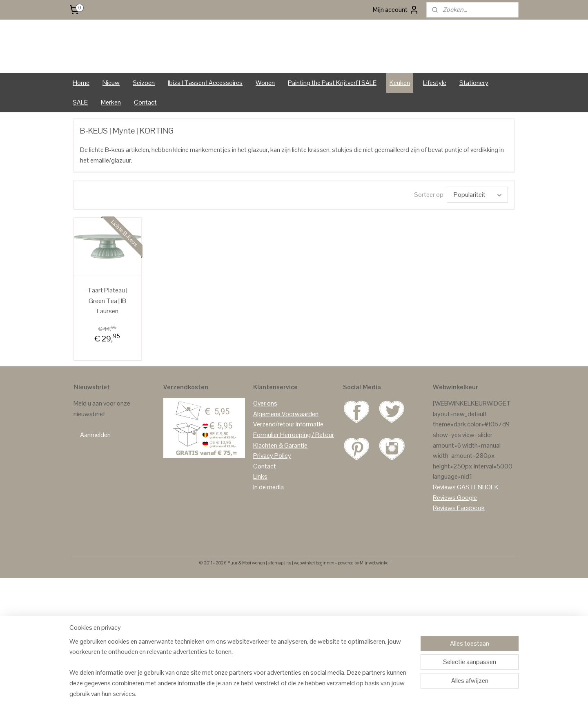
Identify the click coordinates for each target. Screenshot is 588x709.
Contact (145, 130)
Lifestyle (435, 111)
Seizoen (144, 111)
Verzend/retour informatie (288, 453)
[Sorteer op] (477, 223)
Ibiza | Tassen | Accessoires (205, 111)
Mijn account (396, 10)
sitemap (276, 591)
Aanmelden (95, 463)
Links (260, 505)
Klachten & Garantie (280, 474)
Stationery (474, 111)
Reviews (444, 515)
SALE (80, 130)
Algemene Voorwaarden (286, 442)
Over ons (265, 431)
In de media (268, 515)
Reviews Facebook (459, 536)
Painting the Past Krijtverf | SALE (332, 111)
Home (81, 111)
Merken (111, 130)
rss (289, 591)
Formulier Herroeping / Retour (294, 463)
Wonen (265, 111)
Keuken (400, 111)
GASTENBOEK (478, 515)
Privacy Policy (272, 484)
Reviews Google (455, 526)
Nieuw (111, 111)
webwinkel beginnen (314, 591)
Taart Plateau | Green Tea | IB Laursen (107, 329)
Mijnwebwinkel (375, 591)
